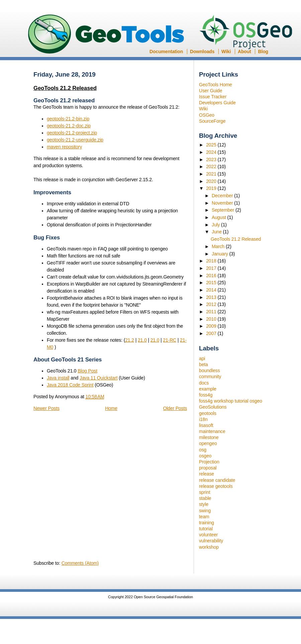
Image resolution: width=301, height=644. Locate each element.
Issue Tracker (213, 97)
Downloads (202, 51)
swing (205, 511)
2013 (212, 297)
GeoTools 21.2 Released (236, 239)
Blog (263, 51)
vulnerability (211, 541)
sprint (205, 492)
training (207, 523)
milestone (209, 437)
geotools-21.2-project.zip (72, 133)
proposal (208, 468)
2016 (212, 276)
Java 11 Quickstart (98, 378)
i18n (203, 419)
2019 (212, 188)
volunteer (208, 535)
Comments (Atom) (80, 563)
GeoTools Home (216, 85)
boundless (210, 370)
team (204, 517)
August (220, 217)
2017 (212, 268)
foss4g (206, 395)
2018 (212, 261)
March (219, 246)
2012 (212, 304)
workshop (209, 547)
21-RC (170, 340)
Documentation (166, 51)
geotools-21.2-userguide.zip (75, 140)
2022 (212, 167)
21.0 (142, 340)
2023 (212, 159)
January (221, 254)
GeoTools (106, 35)
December (223, 196)
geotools (208, 413)
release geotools (216, 486)
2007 (212, 333)
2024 (212, 152)
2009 (212, 326)
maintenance (212, 431)
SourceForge (212, 121)
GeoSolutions (213, 407)
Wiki (226, 51)
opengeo (208, 443)
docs (204, 383)
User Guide (211, 91)
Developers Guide (217, 103)
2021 (212, 174)
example (208, 389)
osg (203, 450)
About (244, 51)
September (224, 210)
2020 (212, 181)
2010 (212, 319)
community (210, 377)
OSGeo (248, 33)
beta (204, 364)
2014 (212, 290)
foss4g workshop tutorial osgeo (231, 401)
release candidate (217, 480)
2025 (212, 145)
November (223, 203)
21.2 (130, 340)
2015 (212, 283)
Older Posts (175, 408)
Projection (209, 462)
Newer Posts (46, 408)
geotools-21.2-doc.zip (69, 126)
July (216, 225)
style (204, 504)
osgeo (205, 456)
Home (111, 408)
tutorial (206, 529)
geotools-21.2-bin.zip (68, 119)
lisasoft (206, 425)
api (202, 358)
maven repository (64, 147)
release (207, 474)
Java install (58, 378)
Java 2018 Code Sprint (70, 385)
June (217, 232)
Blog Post (87, 371)
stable (205, 498)
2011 (212, 312)
